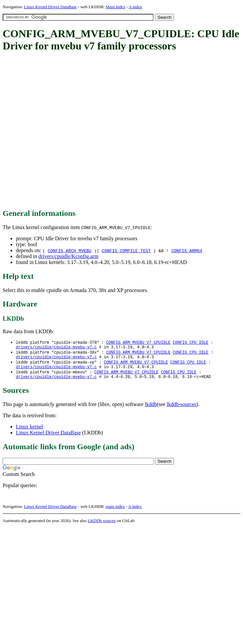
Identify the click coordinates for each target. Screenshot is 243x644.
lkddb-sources (182, 410)
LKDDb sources (102, 526)
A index (136, 7)
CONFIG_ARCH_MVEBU (69, 250)
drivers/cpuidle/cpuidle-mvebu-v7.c (56, 348)
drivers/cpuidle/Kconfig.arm (68, 256)
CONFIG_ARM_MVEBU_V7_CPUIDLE (138, 343)
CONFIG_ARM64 (187, 250)
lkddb (151, 410)
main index (115, 512)
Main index (116, 7)
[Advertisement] (72, 131)
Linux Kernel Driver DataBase (51, 7)
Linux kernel (29, 432)
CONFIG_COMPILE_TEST (126, 250)
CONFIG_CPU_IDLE (191, 343)
